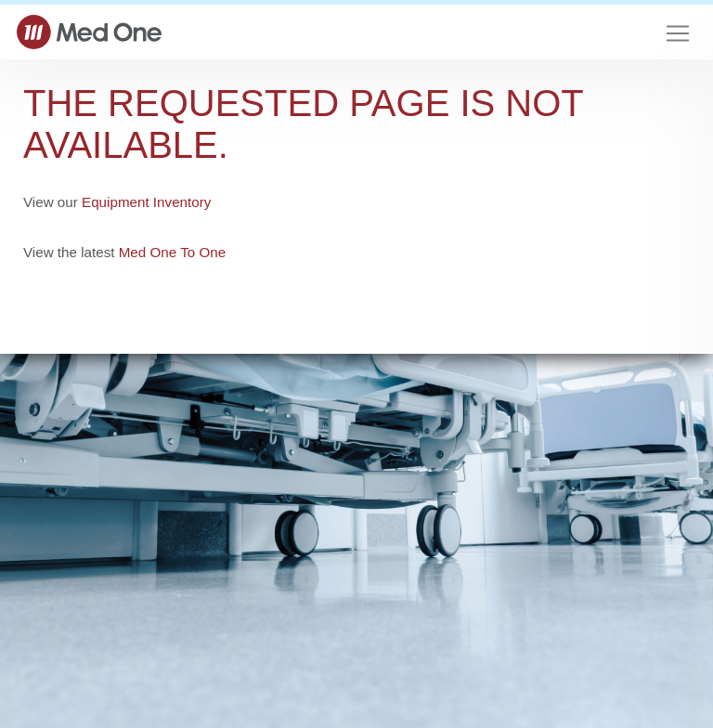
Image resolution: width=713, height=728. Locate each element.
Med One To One (172, 252)
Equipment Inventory (146, 202)
